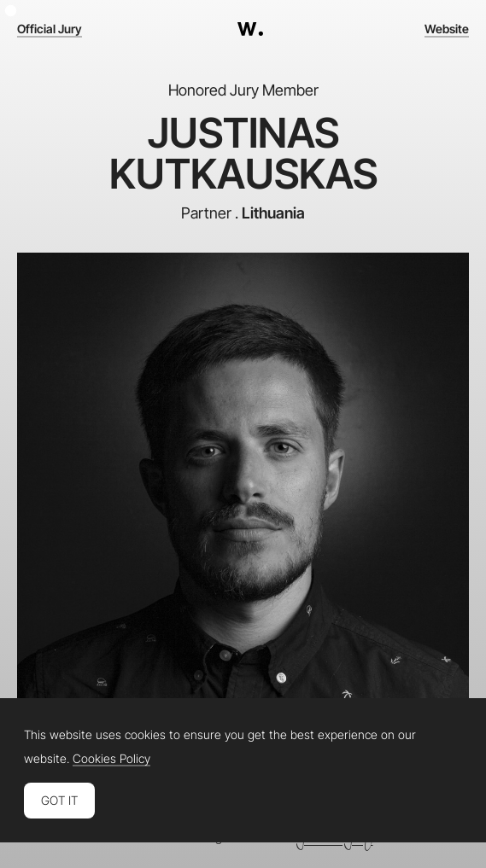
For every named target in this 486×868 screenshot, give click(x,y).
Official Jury (50, 29)
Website (447, 29)
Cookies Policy (111, 759)
